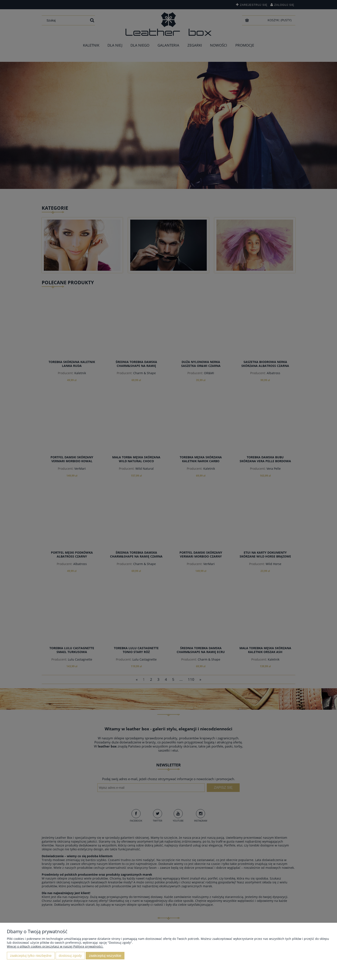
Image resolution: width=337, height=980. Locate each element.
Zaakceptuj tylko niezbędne (31, 956)
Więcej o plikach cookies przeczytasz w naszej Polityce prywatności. (55, 946)
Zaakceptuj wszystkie (105, 956)
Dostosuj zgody (70, 956)
